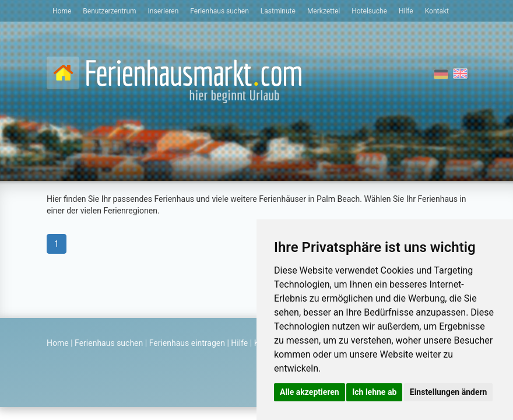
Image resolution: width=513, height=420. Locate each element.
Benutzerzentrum (109, 11)
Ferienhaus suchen (219, 11)
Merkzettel (324, 11)
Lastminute (278, 11)
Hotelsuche (369, 11)
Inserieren (164, 11)
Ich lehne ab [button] (374, 392)
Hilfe (406, 11)
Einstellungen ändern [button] (449, 392)
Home (62, 11)
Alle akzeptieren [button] (310, 392)
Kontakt (437, 11)
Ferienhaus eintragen (187, 343)
